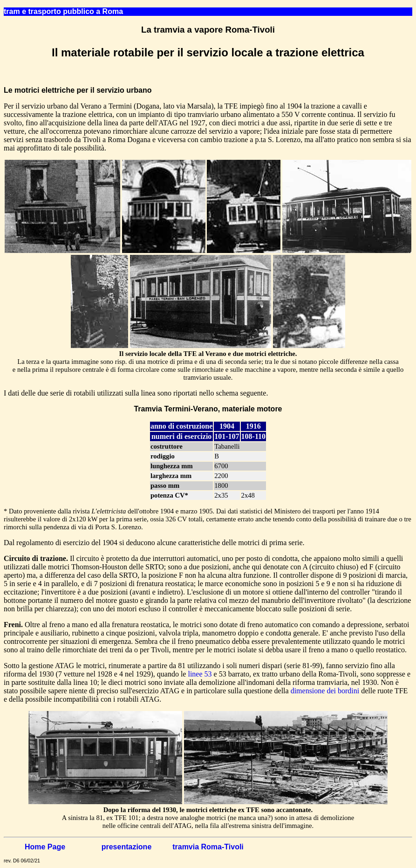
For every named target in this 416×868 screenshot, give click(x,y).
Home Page (45, 847)
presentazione (127, 847)
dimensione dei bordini (325, 691)
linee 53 (200, 674)
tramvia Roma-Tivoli (208, 847)
